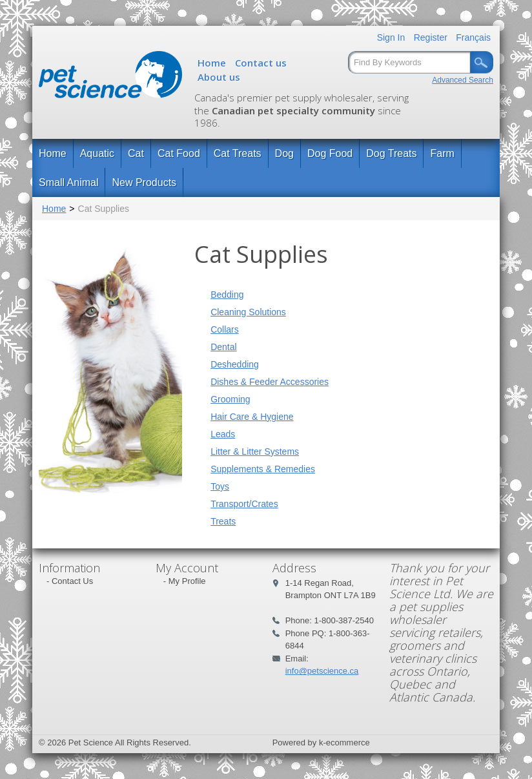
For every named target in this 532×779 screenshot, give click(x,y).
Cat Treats (238, 153)
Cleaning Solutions (248, 312)
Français (473, 37)
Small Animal (68, 182)
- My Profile (185, 581)
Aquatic (97, 153)
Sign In (391, 37)
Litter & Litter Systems (255, 452)
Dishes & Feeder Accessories (270, 382)
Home (212, 63)
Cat (136, 153)
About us (219, 77)
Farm (442, 153)
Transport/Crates (244, 504)
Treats (223, 521)
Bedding (227, 295)
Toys (220, 486)
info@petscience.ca (322, 671)
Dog (284, 153)
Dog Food (330, 153)
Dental (223, 347)
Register (431, 37)
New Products (144, 182)
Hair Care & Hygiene (252, 417)
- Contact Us (70, 581)
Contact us (261, 63)
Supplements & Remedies (263, 469)
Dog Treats (391, 153)
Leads (223, 434)
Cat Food (179, 153)
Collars (225, 329)
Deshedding (235, 364)
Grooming (230, 399)
